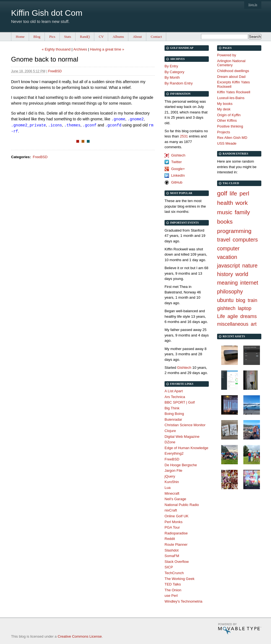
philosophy (230, 291)
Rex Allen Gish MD (232, 138)
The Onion (173, 590)
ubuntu (225, 300)
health (225, 203)
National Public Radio (182, 505)
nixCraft (171, 510)
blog (241, 300)
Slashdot (172, 550)
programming (234, 231)
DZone (170, 442)
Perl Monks (174, 522)
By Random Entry (179, 83)
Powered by (227, 55)
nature (250, 266)
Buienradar (173, 419)
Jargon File (173, 471)
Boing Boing (174, 414)
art (254, 324)
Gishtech (178, 155)
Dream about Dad (231, 77)
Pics (52, 37)
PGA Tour (172, 527)
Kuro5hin (172, 482)
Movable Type (240, 629)
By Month (172, 77)
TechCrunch (174, 573)
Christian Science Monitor (185, 425)
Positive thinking (230, 126)
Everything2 (174, 453)
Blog (37, 37)
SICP (169, 567)
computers (245, 240)
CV (101, 37)
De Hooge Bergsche (181, 465)
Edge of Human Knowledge (186, 448)
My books (225, 104)
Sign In (253, 4)
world (242, 274)
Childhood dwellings (233, 71)
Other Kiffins (227, 120)
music (225, 212)
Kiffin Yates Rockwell (234, 92)
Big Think (172, 408)
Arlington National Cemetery (231, 63)
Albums (118, 37)
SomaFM (172, 556)
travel (224, 240)
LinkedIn (178, 175)
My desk (224, 109)
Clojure (170, 431)
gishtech (226, 308)
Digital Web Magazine (182, 437)
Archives (80, 49)
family (242, 212)
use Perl (171, 596)
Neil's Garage (175, 499)
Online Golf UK (177, 516)
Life (221, 316)
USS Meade (227, 143)
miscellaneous (233, 324)
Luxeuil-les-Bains (231, 98)
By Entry (171, 66)
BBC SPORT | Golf (180, 402)
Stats (68, 37)
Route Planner (176, 544)
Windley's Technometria (183, 601)
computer (228, 248)
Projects (224, 132)
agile (233, 316)
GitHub (177, 182)
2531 (184, 136)
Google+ (178, 169)
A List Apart (174, 391)
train (253, 300)
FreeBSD (55, 71)
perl (244, 193)
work (242, 203)
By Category (174, 72)
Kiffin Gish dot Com (47, 13)
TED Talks (173, 584)
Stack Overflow (177, 562)
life (233, 193)
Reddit (170, 539)
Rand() (85, 37)
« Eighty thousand (56, 49)
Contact (156, 37)
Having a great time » (107, 49)
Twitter (176, 162)
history (225, 274)
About (137, 37)
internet (249, 283)
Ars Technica (175, 397)
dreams (249, 316)
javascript (228, 266)
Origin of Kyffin (229, 115)
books (225, 222)
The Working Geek (179, 579)
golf (222, 193)
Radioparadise (176, 533)
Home (20, 37)
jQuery (170, 476)
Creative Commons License (80, 636)
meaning (227, 283)
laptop (245, 308)
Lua (168, 488)
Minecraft (172, 493)
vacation (227, 257)
